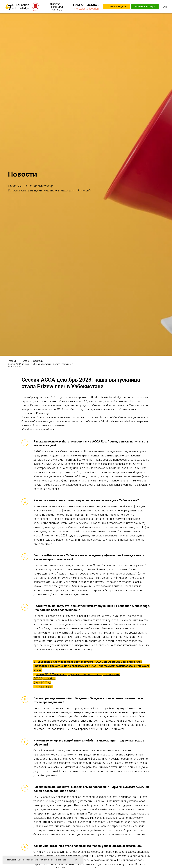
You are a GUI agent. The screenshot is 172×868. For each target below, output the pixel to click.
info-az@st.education (86, 9)
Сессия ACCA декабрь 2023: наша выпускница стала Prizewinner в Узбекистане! (41, 365)
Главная (12, 361)
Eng (165, 7)
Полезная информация (32, 361)
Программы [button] (56, 7)
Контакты (57, 10)
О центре (55, 4)
